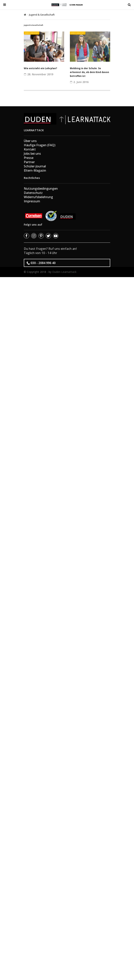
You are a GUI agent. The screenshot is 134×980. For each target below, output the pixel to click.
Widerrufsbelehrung (38, 197)
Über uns (30, 141)
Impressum (32, 201)
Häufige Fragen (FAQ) (40, 145)
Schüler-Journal (35, 166)
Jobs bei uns (32, 154)
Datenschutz (33, 193)
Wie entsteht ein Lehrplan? (40, 68)
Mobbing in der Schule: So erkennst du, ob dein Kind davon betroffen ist (89, 72)
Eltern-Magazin (35, 170)
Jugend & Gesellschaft (32, 33)
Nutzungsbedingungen (41, 189)
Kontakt (30, 149)
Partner (29, 162)
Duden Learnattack (64, 272)
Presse (29, 158)
